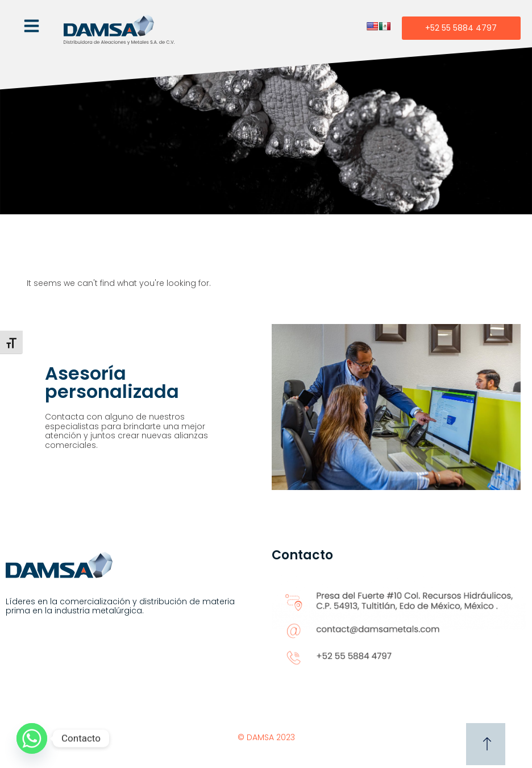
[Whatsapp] (32, 738)
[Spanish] (385, 26)
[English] (372, 26)
